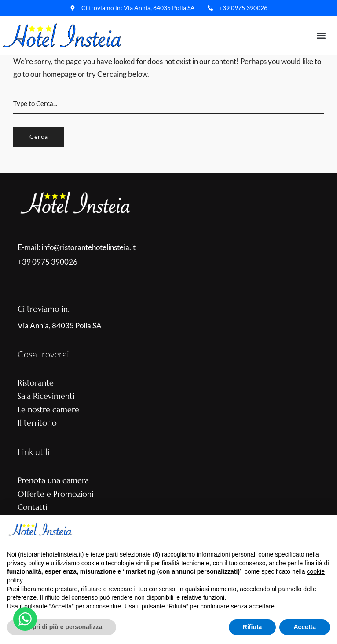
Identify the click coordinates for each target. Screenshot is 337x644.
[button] (321, 36)
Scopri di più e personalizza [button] (62, 627)
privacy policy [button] (26, 563)
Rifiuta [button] (253, 627)
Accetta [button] (305, 627)
